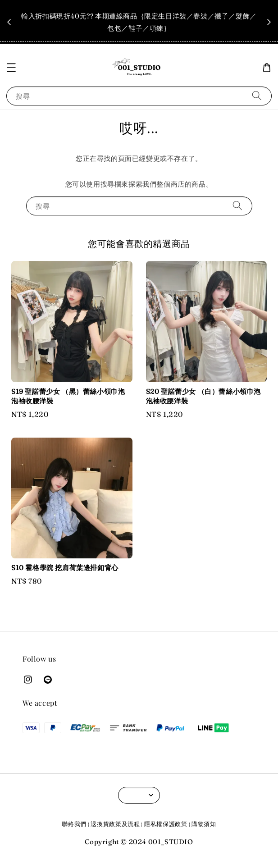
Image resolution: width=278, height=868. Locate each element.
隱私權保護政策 (166, 824)
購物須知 (204, 824)
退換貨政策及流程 (115, 824)
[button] (11, 68)
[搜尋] (257, 96)
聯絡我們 (74, 824)
